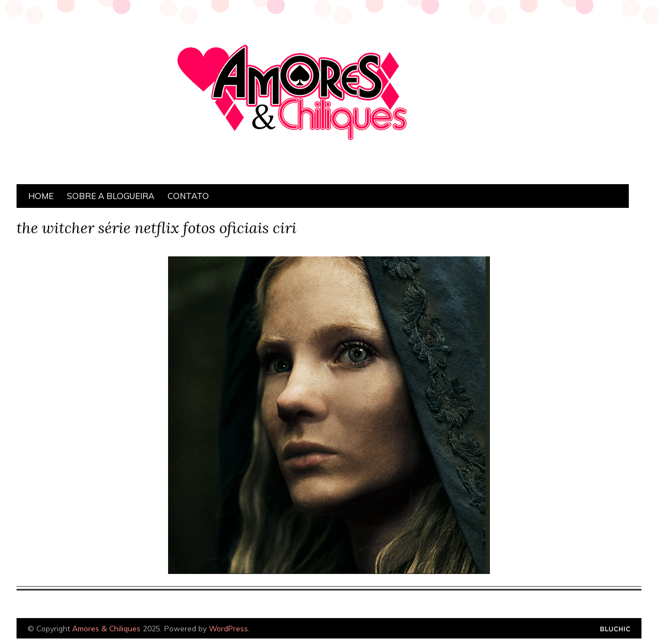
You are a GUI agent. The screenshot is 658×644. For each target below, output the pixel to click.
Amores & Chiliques (106, 628)
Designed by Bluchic (615, 629)
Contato (188, 196)
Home (41, 196)
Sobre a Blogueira (110, 196)
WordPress (228, 628)
